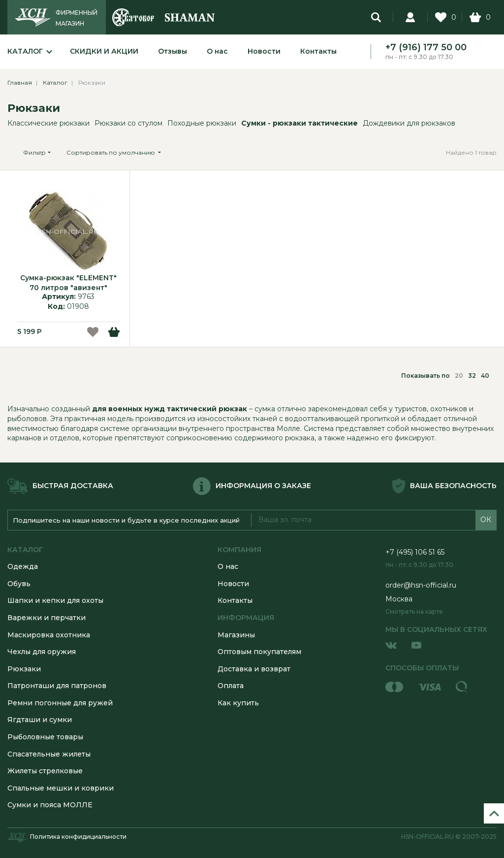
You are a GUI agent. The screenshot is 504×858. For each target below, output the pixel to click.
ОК (486, 520)
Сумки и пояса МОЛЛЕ (50, 805)
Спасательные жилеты (49, 754)
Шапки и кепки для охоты (55, 600)
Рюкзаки (34, 108)
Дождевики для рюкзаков (409, 123)
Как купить (238, 703)
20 (459, 376)
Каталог (25, 51)
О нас (217, 51)
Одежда (23, 566)
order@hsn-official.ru (421, 585)
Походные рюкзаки (202, 123)
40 (485, 376)
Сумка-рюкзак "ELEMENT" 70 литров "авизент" (68, 283)
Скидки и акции (104, 51)
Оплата (231, 686)
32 (472, 376)
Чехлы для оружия (42, 652)
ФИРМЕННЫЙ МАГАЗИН (77, 18)
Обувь (19, 584)
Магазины (236, 635)
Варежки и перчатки (47, 618)
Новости (264, 51)
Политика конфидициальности (78, 837)
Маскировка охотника (49, 635)
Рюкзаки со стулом (128, 123)
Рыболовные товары (45, 737)
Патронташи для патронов (57, 686)
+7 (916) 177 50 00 (426, 47)
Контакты (318, 51)
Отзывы (173, 51)
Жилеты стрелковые (45, 771)
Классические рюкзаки (48, 123)
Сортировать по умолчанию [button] (111, 152)
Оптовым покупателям (259, 652)
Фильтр (34, 152)
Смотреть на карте (414, 611)
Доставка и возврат (254, 669)
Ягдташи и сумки (40, 720)
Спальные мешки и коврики (61, 788)
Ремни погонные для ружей (60, 703)
